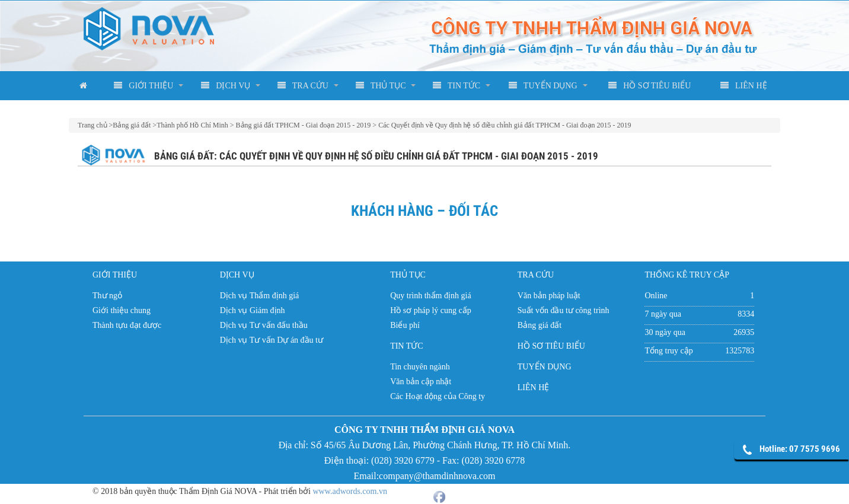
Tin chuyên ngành (420, 367)
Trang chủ (92, 125)
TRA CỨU (303, 85)
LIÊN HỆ (744, 85)
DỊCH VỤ (226, 85)
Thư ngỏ (107, 296)
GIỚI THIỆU (143, 85)
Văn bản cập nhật (421, 382)
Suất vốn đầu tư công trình (564, 310)
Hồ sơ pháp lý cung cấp (431, 310)
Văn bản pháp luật (549, 296)
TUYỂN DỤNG (543, 85)
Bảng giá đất (132, 125)
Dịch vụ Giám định (253, 310)
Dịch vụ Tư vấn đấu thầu (264, 325)
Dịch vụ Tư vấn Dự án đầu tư (272, 340)
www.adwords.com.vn (350, 489)
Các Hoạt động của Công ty (438, 396)
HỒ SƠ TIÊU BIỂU (649, 85)
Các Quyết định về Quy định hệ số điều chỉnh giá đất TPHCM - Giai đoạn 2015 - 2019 (505, 125)
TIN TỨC (457, 85)
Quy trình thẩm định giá (430, 296)
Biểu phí (405, 325)
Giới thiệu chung (122, 310)
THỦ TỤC (381, 85)
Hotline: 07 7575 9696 (800, 449)
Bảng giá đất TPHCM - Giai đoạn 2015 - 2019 (304, 125)
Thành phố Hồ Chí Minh (192, 125)
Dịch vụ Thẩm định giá (260, 296)
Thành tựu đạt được (127, 325)
